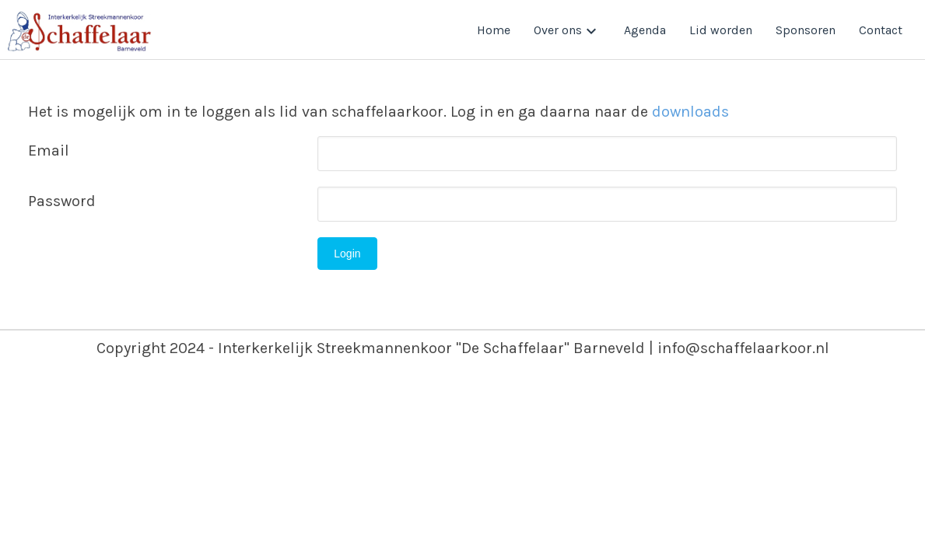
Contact (881, 30)
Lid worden (721, 30)
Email (49, 150)
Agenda (645, 30)
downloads (690, 112)
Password (62, 201)
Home (494, 30)
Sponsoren (806, 30)
